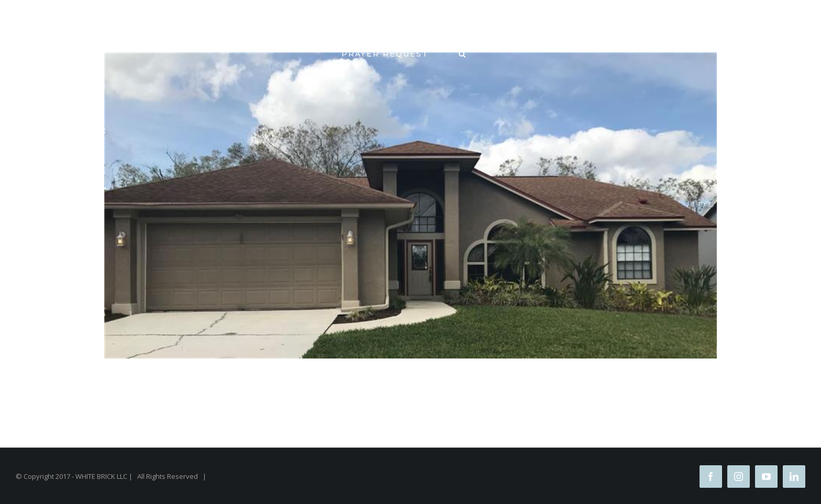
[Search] (463, 54)
